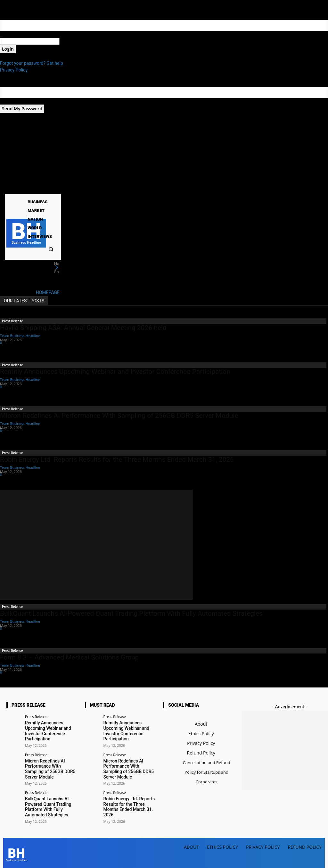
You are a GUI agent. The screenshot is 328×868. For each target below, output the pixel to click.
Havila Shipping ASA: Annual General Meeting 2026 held (83, 328)
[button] (51, 249)
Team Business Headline (20, 336)
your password (74, 41)
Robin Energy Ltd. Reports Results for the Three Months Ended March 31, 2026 (117, 459)
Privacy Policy (14, 70)
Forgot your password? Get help (32, 63)
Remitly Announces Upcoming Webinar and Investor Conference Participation (115, 372)
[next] (57, 268)
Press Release (12, 321)
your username (15, 34)
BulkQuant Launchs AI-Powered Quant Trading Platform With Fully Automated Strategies (131, 613)
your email (10, 101)
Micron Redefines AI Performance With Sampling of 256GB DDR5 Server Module (119, 416)
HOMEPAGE (48, 292)
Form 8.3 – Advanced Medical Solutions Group (70, 657)
